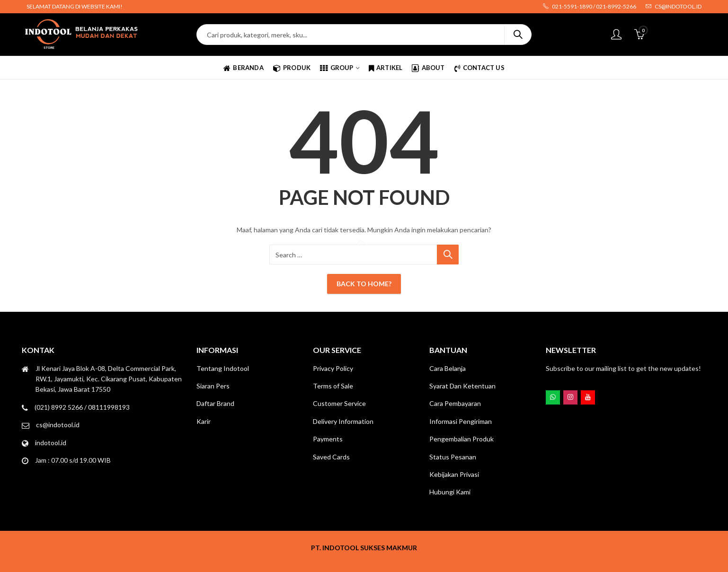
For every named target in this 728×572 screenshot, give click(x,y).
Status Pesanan (453, 457)
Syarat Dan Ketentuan (462, 386)
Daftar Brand (215, 403)
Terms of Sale (333, 386)
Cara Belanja (448, 368)
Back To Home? (364, 284)
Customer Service (339, 403)
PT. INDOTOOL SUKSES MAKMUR (364, 548)
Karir (204, 421)
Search (518, 35)
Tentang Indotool (223, 368)
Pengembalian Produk (462, 439)
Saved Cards (331, 457)
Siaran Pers (213, 386)
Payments (328, 439)
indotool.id (51, 443)
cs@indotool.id (58, 425)
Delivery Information (343, 421)
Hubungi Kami (450, 492)
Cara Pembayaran (455, 403)
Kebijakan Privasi (454, 474)
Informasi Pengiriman (461, 421)
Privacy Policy (333, 368)
